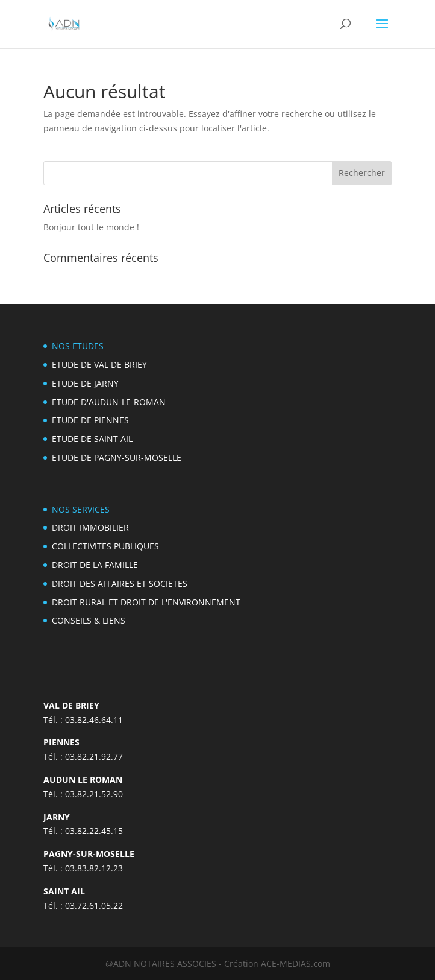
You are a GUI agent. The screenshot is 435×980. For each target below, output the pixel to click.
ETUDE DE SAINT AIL (92, 439)
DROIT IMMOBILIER (90, 527)
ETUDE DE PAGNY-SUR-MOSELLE (117, 457)
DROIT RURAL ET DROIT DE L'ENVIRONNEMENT (146, 602)
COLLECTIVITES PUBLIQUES (105, 546)
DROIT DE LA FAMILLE (95, 565)
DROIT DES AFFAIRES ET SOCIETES (120, 583)
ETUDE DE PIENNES (90, 420)
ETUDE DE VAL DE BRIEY (99, 365)
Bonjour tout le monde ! (91, 227)
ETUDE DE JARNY (85, 383)
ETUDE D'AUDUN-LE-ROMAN (109, 402)
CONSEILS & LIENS (89, 620)
